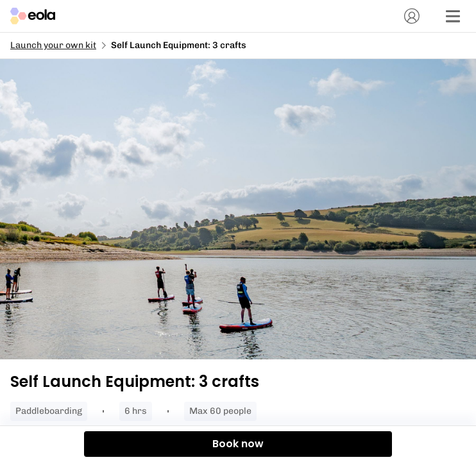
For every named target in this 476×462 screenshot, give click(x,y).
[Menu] (453, 16)
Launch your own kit (53, 45)
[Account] (412, 16)
